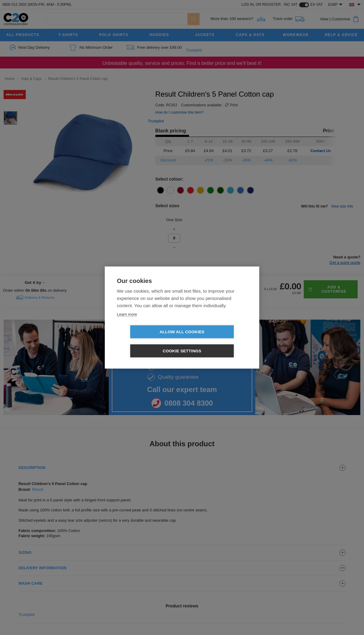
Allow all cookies (147, 341)
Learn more (127, 324)
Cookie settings (217, 341)
